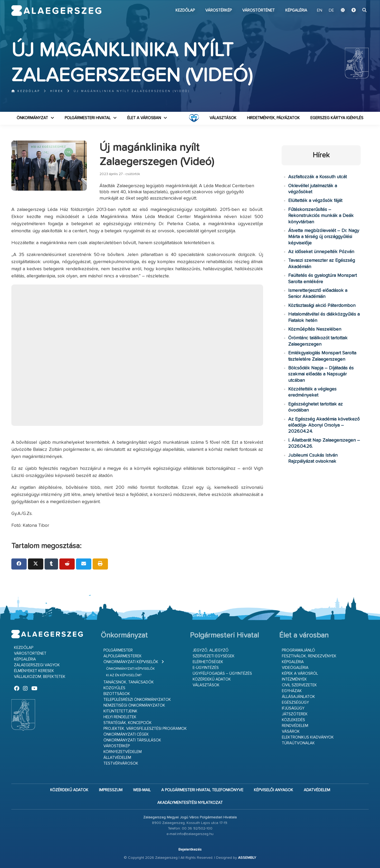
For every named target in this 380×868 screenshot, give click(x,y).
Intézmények (294, 679)
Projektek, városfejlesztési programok (145, 729)
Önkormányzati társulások (132, 740)
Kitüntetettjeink (120, 711)
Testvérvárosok (121, 763)
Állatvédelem (117, 758)
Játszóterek (295, 714)
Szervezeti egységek (214, 656)
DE (331, 11)
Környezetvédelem (123, 752)
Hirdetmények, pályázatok (273, 118)
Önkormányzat (32, 118)
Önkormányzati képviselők (131, 662)
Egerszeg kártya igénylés (337, 118)
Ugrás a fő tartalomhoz (355, 2)
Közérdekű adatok (212, 679)
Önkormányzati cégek (126, 734)
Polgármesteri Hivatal (88, 118)
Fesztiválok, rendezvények (309, 656)
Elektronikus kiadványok (308, 737)
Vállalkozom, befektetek (40, 677)
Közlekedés (293, 720)
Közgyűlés (114, 688)
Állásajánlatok (298, 697)
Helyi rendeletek (120, 717)
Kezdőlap (185, 10)
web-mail (142, 790)
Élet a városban (144, 118)
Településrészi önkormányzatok (137, 700)
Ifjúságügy (293, 708)
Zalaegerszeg (56, 11)
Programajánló (298, 650)
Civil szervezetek (299, 685)
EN (320, 11)
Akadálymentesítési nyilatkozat (190, 803)
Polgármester (118, 650)
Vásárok (291, 732)
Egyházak (292, 691)
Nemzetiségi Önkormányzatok (134, 705)
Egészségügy (295, 703)
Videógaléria (295, 668)
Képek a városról (300, 674)
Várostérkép (218, 10)
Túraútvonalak (298, 743)
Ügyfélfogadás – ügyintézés (222, 674)
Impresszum (111, 790)
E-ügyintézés (206, 668)
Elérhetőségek (208, 662)
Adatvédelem (317, 790)
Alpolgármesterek (123, 656)
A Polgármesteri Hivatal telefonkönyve (202, 790)
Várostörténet (258, 10)
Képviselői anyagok (274, 790)
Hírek (57, 91)
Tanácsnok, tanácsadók (129, 682)
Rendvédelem (295, 726)
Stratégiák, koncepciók (128, 723)
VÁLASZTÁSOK (223, 118)
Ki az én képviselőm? (124, 675)
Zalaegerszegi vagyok (37, 665)
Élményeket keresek (34, 671)
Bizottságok (117, 694)
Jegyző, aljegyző (211, 650)
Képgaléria (296, 10)
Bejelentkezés (190, 850)
